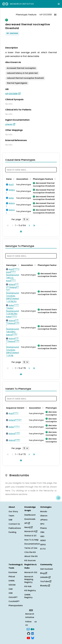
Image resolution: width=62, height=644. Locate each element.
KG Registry (30, 590)
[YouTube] (28, 638)
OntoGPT (13, 597)
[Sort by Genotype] (18, 265)
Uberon (44, 516)
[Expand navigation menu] (59, 4)
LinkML (12, 581)
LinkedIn (45, 577)
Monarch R (31, 531)
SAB (10, 520)
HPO (42, 524)
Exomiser (13, 572)
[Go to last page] (34, 225)
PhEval (12, 577)
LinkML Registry (28, 596)
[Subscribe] (28, 629)
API (27, 523)
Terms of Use (31, 548)
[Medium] (32, 629)
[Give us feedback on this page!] (58, 498)
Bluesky (45, 586)
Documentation (32, 544)
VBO (42, 536)
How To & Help (31, 540)
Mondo (44, 511)
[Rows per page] (26, 219)
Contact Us (14, 524)
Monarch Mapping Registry (29, 579)
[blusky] (33, 638)
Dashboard (30, 515)
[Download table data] (20, 231)
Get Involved (46, 569)
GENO (43, 540)
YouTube (46, 581)
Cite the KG (30, 552)
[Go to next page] (29, 225)
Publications (15, 528)
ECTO (43, 549)
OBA (42, 532)
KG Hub (28, 586)
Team (11, 516)
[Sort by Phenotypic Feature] (55, 179)
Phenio (44, 528)
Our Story (13, 511)
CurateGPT (14, 601)
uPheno (44, 520)
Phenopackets (16, 606)
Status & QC (31, 536)
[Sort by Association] (30, 179)
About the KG (31, 556)
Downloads (30, 519)
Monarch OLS (31, 572)
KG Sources (30, 560)
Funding (12, 532)
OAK (11, 589)
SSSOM (12, 585)
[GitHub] (29, 633)
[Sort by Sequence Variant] (26, 408)
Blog (44, 573)
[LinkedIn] (32, 633)
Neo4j (28, 527)
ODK (11, 593)
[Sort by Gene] (13, 179)
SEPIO (43, 545)
